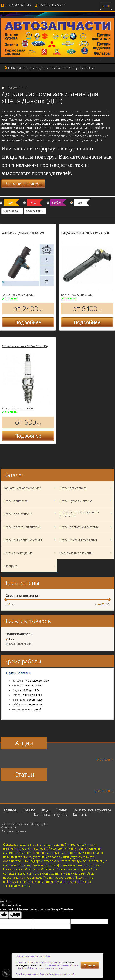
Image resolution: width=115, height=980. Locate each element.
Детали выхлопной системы (30, 540)
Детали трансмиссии (30, 514)
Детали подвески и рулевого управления (86, 514)
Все (12, 639)
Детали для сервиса (86, 488)
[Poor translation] (15, 915)
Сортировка (12, 211)
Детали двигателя (30, 501)
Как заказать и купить (50, 815)
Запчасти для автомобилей (30, 488)
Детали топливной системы (30, 527)
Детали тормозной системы (86, 527)
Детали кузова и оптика (86, 501)
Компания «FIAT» (23, 295)
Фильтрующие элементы (86, 553)
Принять (90, 965)
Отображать (35, 211)
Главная (10, 810)
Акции (46, 810)
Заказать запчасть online (92, 810)
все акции (103, 759)
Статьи (62, 810)
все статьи (102, 791)
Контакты (80, 815)
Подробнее (28, 322)
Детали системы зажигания (86, 540)
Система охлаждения (30, 553)
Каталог (13, 88)
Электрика (30, 566)
